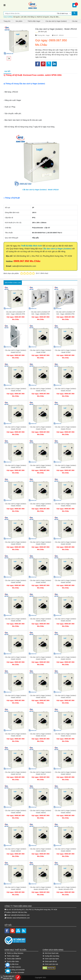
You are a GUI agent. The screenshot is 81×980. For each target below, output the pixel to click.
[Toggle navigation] (5, 5)
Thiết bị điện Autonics (13, 967)
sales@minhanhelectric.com (20, 915)
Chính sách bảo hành (51, 959)
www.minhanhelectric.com (21, 918)
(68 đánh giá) (42, 32)
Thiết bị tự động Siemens (14, 953)
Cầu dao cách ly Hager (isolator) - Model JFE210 (40, 190)
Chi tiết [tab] (7, 71)
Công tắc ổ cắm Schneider (14, 972)
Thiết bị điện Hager (12, 956)
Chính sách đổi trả (50, 961)
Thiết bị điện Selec (12, 961)
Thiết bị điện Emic (12, 964)
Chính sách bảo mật (50, 964)
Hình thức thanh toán (51, 953)
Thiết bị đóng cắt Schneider (15, 970)
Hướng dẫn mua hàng (51, 956)
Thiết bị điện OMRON (13, 959)
